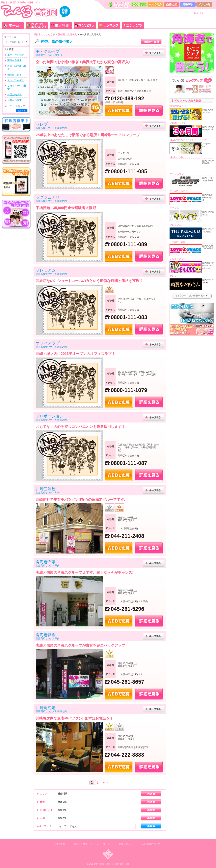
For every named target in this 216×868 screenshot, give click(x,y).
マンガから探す (16, 80)
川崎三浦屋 (46, 489)
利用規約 (60, 844)
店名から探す (14, 100)
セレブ (42, 124)
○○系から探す (15, 95)
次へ (106, 782)
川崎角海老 (46, 708)
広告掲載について (151, 844)
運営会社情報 (81, 844)
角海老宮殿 (46, 635)
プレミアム (46, 270)
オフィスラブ (48, 343)
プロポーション (50, 416)
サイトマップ (103, 844)
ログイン (199, 13)
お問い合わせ (126, 844)
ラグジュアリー (50, 197)
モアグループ (48, 51)
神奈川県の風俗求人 (57, 42)
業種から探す (14, 60)
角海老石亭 (46, 562)
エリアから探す (16, 55)
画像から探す (14, 75)
